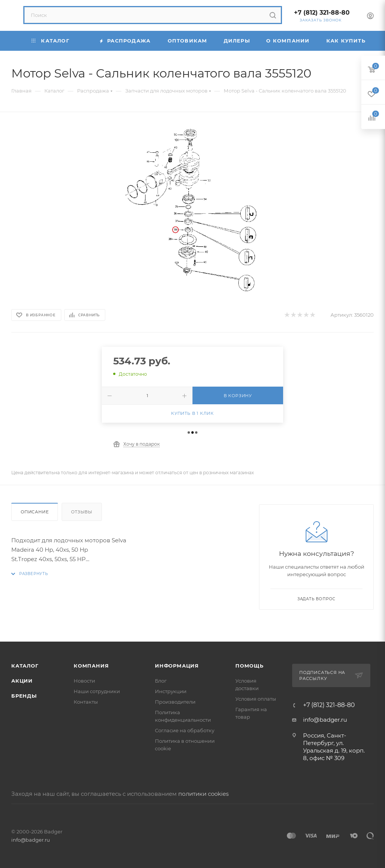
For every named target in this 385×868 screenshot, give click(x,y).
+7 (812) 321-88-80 (322, 13)
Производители (175, 702)
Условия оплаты (256, 699)
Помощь (249, 666)
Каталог (25, 666)
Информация (177, 666)
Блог (161, 681)
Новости (84, 681)
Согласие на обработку (185, 730)
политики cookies (203, 794)
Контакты (86, 702)
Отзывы (82, 512)
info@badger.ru (325, 720)
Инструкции (171, 691)
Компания (91, 666)
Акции (22, 681)
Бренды (24, 696)
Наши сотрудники (97, 691)
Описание (35, 512)
